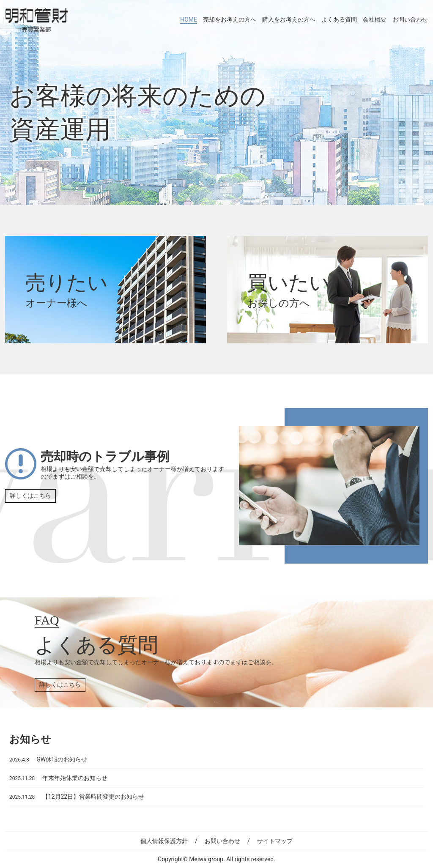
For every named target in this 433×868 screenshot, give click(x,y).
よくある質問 (339, 19)
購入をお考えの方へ (289, 19)
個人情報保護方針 (164, 841)
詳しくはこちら (30, 496)
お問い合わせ (410, 19)
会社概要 (375, 19)
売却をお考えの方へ (230, 19)
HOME (189, 19)
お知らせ (30, 739)
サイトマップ (275, 841)
